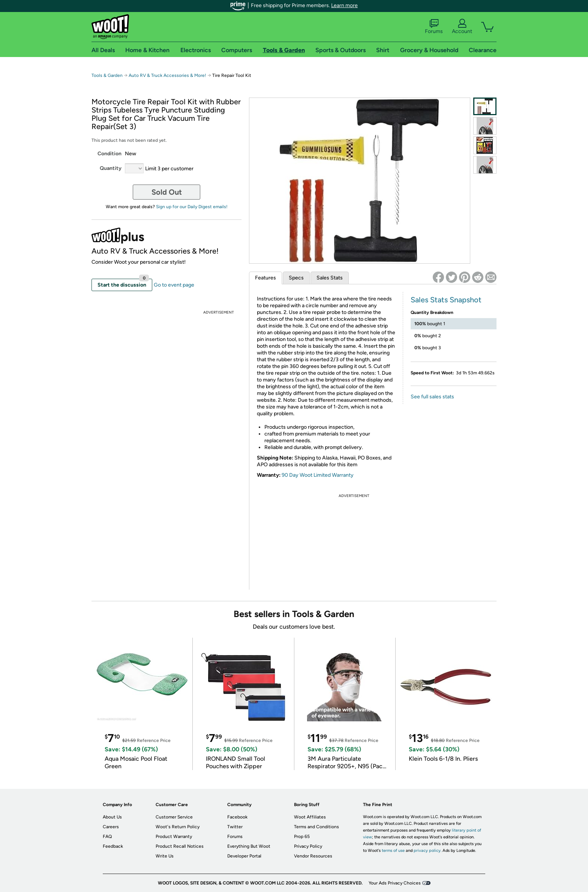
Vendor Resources (313, 856)
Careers (111, 827)
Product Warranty (174, 836)
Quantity (111, 168)
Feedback (113, 846)
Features (265, 278)
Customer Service (174, 817)
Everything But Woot (249, 846)
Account (462, 27)
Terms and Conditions (316, 827)
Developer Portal (244, 856)
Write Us (165, 856)
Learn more (344, 5)
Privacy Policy (308, 846)
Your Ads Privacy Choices (395, 883)
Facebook (237, 817)
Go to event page (174, 285)
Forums (434, 27)
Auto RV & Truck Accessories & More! (167, 75)
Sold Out (167, 192)
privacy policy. (427, 851)
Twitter (235, 827)
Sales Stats (330, 278)
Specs (296, 278)
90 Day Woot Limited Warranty (318, 475)
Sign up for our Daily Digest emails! (192, 207)
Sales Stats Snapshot (446, 300)
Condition (109, 154)
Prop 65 (302, 836)
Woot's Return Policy (178, 827)
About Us (112, 817)
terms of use (393, 851)
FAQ (107, 836)
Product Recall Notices (180, 846)
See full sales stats (432, 397)
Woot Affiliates (310, 817)
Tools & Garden (107, 75)
